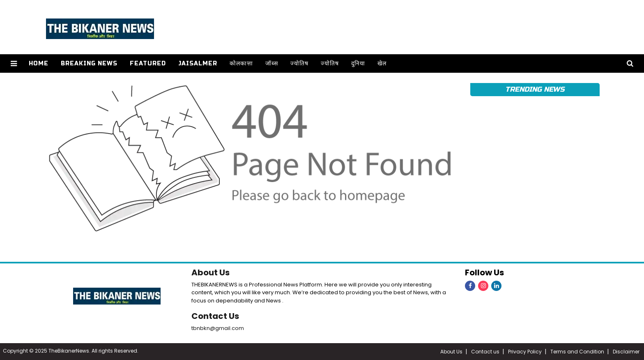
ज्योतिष (299, 63)
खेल (382, 63)
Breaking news (89, 63)
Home (39, 63)
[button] (14, 63)
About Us (210, 272)
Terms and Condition (577, 352)
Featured (148, 63)
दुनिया (358, 63)
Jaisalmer (198, 63)
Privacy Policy (525, 352)
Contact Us (215, 316)
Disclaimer (626, 352)
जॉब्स (272, 63)
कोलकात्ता (241, 63)
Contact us (485, 352)
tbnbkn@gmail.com (218, 328)
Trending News (535, 89)
